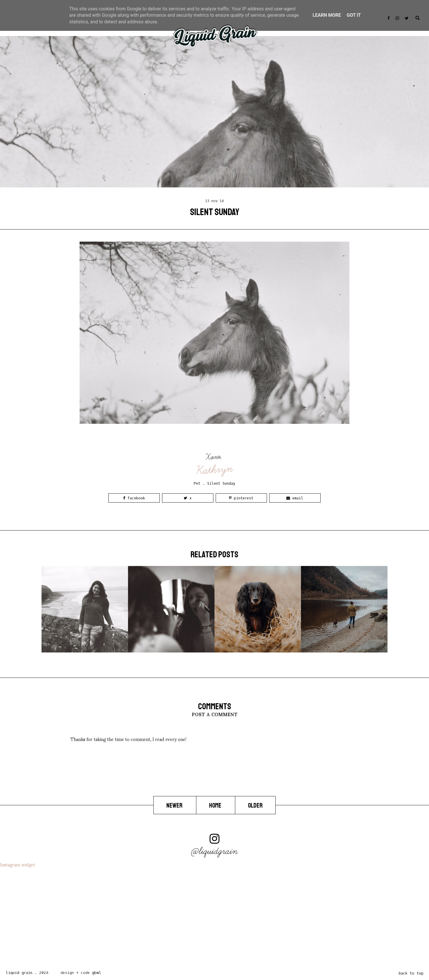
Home (216, 806)
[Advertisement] (173, 917)
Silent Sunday (221, 483)
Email (295, 498)
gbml (97, 973)
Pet (197, 483)
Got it (354, 15)
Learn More (327, 15)
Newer (175, 806)
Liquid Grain (19, 973)
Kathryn (215, 470)
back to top (411, 973)
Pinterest (241, 498)
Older (255, 806)
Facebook (134, 498)
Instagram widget (18, 864)
